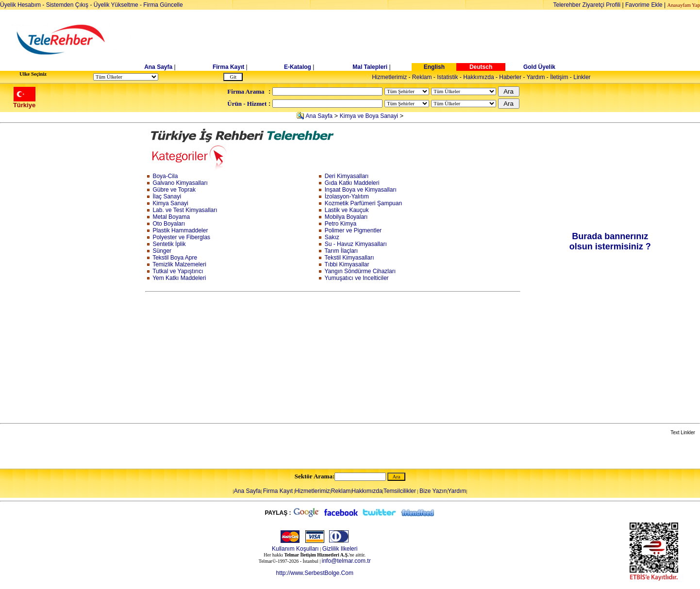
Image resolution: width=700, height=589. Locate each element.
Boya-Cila (165, 176)
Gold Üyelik (539, 67)
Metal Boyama (171, 217)
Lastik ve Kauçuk (347, 210)
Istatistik (447, 77)
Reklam (422, 77)
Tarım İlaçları (342, 251)
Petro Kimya (341, 224)
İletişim (559, 77)
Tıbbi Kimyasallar (347, 264)
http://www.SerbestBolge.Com (314, 573)
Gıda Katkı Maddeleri (352, 183)
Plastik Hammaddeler (180, 230)
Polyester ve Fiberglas (181, 237)
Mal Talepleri (370, 67)
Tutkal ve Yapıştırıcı (178, 271)
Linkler (582, 77)
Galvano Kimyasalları (180, 183)
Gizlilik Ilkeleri (340, 549)
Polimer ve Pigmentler (353, 230)
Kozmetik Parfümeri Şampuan (363, 203)
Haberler (510, 77)
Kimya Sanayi (170, 203)
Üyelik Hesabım (20, 5)
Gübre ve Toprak (174, 190)
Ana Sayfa (158, 67)
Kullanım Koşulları (295, 549)
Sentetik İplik (169, 244)
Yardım (536, 77)
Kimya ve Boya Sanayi (369, 116)
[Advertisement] (425, 40)
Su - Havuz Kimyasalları (356, 244)
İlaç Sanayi (167, 196)
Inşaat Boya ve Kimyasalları (361, 190)
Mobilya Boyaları (346, 217)
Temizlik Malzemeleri (179, 264)
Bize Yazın (433, 491)
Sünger (162, 251)
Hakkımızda (478, 77)
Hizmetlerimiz (389, 77)
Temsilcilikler (400, 491)
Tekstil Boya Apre (175, 258)
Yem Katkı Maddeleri (179, 278)
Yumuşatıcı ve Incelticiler (357, 278)
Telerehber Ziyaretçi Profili (587, 5)
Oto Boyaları (169, 224)
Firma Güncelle (163, 5)
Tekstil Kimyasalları (350, 258)
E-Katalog (298, 67)
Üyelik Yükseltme (116, 5)
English (434, 67)
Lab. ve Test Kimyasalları (185, 210)
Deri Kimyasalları (347, 176)
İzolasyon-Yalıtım (347, 196)
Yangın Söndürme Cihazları (360, 271)
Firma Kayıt (228, 67)
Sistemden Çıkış (67, 5)
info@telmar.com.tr (346, 561)
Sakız (332, 237)
